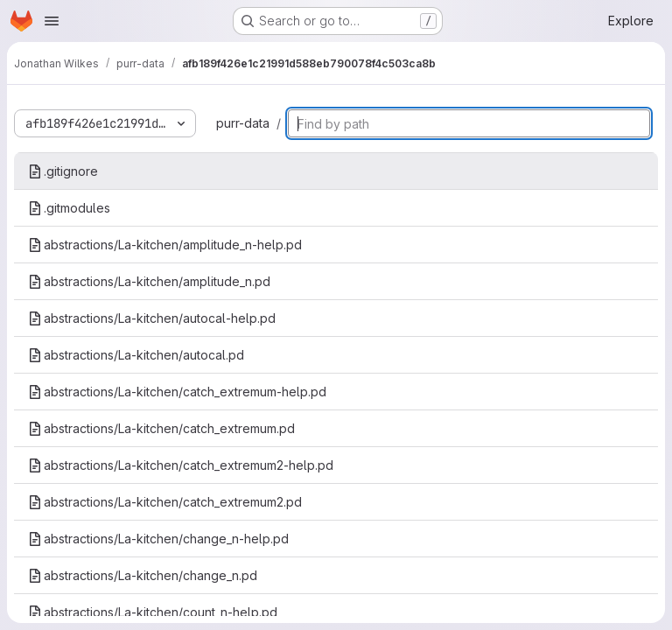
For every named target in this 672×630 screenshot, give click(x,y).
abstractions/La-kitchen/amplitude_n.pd (149, 281)
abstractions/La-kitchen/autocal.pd (136, 355)
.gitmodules (69, 208)
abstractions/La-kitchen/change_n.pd (143, 575)
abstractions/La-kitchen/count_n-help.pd (153, 612)
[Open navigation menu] (52, 21)
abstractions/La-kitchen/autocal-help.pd (152, 318)
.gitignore (63, 171)
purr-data (243, 123)
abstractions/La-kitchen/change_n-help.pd (158, 539)
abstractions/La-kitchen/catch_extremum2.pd (165, 502)
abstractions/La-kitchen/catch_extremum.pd (161, 428)
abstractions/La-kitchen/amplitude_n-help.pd (165, 245)
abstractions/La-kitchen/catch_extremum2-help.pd (181, 465)
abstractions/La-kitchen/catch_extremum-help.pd (177, 392)
